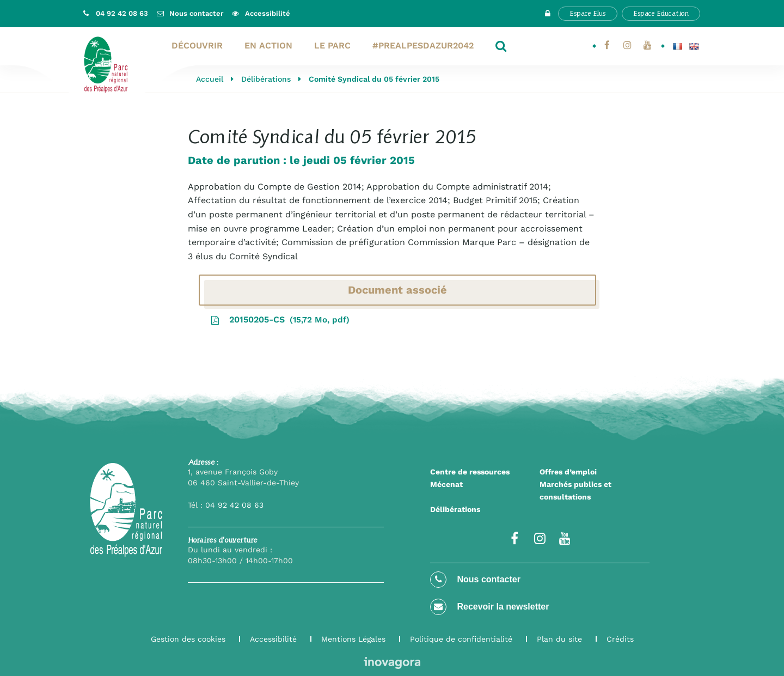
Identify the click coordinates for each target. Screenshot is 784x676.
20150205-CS (280, 319)
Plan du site (559, 639)
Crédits (620, 639)
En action (268, 45)
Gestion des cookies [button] (188, 639)
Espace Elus (588, 13)
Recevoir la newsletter (489, 607)
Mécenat (446, 484)
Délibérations (455, 509)
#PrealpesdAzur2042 (423, 45)
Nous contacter (475, 580)
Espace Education (661, 13)
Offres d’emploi (568, 472)
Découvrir (197, 45)
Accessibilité (273, 639)
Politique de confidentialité (461, 639)
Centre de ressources (470, 472)
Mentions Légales (353, 639)
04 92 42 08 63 (234, 505)
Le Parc (332, 45)
